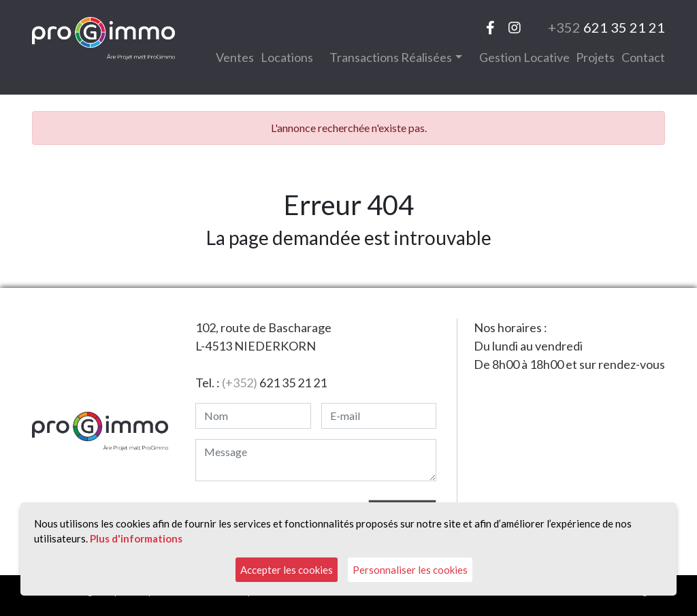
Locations (287, 57)
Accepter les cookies (287, 570)
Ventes (235, 57)
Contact (643, 57)
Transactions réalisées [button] (391, 57)
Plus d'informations (136, 538)
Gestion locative (524, 57)
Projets (595, 57)
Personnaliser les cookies (410, 570)
